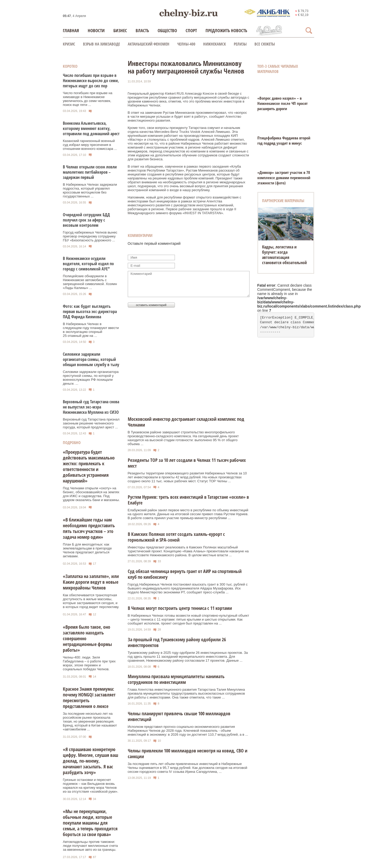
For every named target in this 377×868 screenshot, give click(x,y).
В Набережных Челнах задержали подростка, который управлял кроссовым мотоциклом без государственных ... (90, 190)
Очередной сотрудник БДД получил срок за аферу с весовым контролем (86, 220)
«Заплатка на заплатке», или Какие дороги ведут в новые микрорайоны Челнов (91, 582)
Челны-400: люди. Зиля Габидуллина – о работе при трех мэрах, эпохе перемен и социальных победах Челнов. (89, 663)
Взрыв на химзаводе (101, 44)
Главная (71, 30)
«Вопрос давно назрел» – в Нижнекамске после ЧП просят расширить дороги (282, 103)
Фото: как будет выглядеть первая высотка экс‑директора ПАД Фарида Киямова (90, 311)
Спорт (191, 30)
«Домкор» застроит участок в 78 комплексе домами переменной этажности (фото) (284, 178)
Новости (96, 30)
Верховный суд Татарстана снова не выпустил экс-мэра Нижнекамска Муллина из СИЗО (91, 407)
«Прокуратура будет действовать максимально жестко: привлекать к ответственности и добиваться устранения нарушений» (89, 466)
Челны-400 (186, 44)
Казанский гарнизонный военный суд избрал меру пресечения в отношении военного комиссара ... (90, 145)
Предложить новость (226, 30)
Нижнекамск (215, 44)
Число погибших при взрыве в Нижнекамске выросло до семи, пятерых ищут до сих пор (91, 81)
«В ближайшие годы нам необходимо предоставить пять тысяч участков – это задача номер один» (89, 528)
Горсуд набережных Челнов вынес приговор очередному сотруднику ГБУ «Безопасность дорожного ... (90, 236)
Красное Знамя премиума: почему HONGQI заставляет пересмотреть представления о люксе (89, 697)
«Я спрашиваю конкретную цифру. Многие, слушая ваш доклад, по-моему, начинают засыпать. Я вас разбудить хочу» (90, 761)
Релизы (240, 44)
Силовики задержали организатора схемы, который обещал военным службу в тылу (91, 359)
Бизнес (120, 30)
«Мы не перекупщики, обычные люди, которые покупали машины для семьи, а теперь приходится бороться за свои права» (90, 823)
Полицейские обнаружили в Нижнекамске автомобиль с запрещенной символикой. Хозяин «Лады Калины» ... (90, 282)
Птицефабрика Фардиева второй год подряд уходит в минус (284, 140)
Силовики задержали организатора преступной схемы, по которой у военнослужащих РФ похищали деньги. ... (91, 378)
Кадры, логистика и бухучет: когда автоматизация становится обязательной (284, 255)
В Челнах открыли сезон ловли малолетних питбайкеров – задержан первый (90, 172)
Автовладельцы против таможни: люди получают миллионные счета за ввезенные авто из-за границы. (90, 846)
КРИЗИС (69, 44)
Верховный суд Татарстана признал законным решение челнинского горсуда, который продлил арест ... (91, 423)
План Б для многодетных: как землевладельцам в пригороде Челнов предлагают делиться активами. (87, 550)
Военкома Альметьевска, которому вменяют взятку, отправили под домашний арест (91, 128)
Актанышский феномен (149, 44)
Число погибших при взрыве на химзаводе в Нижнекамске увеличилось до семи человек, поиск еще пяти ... (88, 99)
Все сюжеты (265, 44)
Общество (167, 30)
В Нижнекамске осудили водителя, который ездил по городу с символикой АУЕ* (88, 264)
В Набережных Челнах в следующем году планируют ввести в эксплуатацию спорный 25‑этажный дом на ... (91, 330)
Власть (142, 30)
